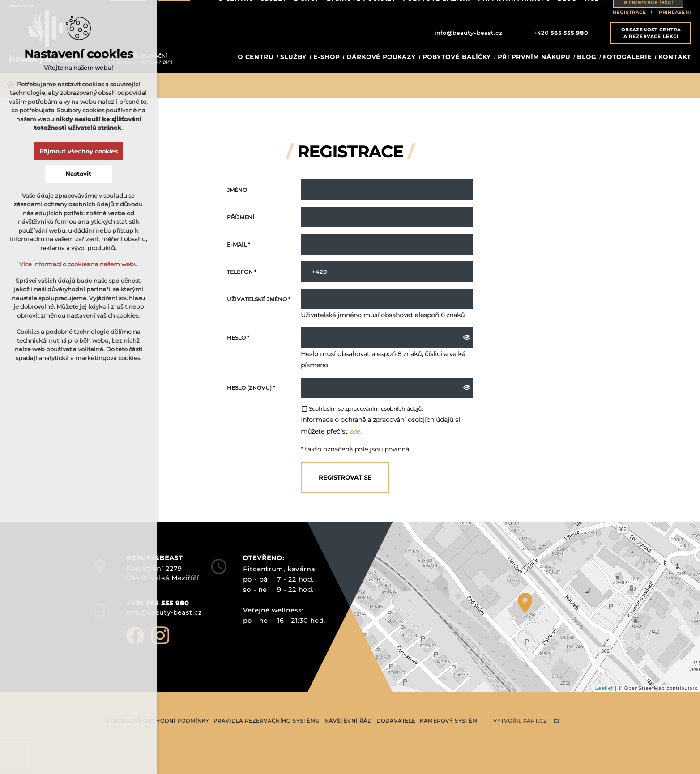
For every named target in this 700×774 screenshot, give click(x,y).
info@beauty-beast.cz (468, 33)
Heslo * (238, 338)
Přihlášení (675, 12)
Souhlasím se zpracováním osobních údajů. (362, 409)
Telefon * (242, 272)
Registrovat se (345, 477)
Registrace (630, 12)
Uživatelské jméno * (259, 299)
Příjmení (241, 217)
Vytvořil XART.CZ (520, 721)
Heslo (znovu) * (251, 388)
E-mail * (239, 245)
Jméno (237, 190)
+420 (561, 33)
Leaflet (604, 688)
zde (355, 431)
